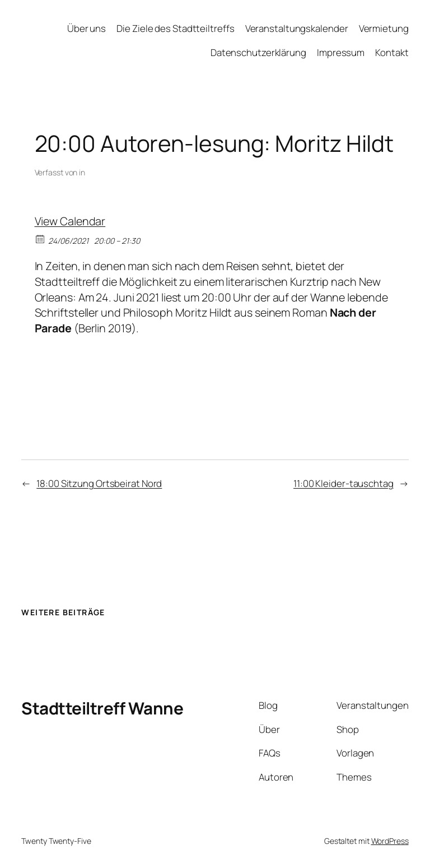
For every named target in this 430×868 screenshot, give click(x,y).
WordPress (390, 841)
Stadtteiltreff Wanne (102, 708)
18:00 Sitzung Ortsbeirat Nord (99, 483)
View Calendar (70, 221)
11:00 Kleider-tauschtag (343, 483)
